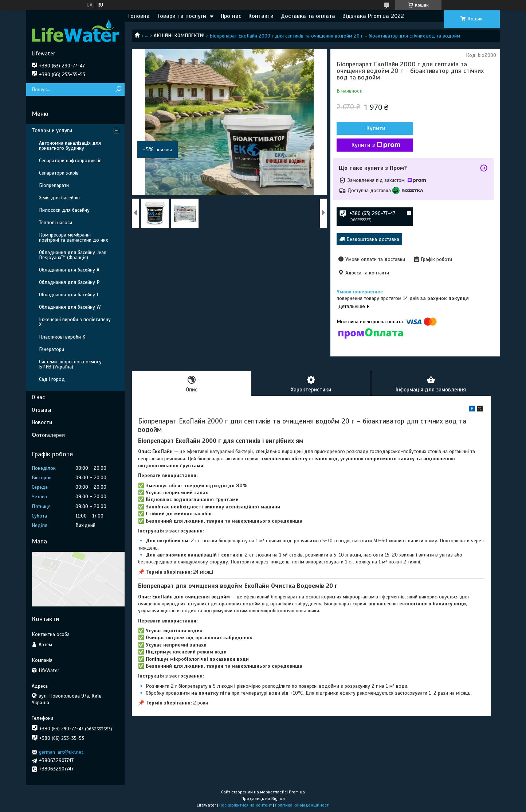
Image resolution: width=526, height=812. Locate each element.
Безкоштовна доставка (373, 239)
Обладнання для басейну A (69, 270)
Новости (42, 422)
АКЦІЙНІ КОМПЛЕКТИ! (179, 36)
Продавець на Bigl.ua (263, 799)
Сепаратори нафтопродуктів (70, 161)
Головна (139, 16)
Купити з (376, 145)
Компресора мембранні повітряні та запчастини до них (73, 237)
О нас (38, 397)
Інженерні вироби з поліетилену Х (75, 322)
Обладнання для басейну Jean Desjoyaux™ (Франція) (73, 255)
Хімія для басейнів (59, 198)
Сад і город (52, 379)
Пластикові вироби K (62, 337)
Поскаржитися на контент (246, 805)
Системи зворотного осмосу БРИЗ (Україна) (70, 364)
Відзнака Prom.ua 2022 (373, 16)
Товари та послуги (182, 16)
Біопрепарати (54, 185)
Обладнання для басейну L (69, 295)
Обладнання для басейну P (69, 282)
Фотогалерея (48, 435)
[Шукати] (118, 89)
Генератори (52, 349)
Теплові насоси (56, 222)
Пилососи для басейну (64, 210)
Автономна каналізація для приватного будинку (70, 146)
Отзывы (42, 410)
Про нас (231, 16)
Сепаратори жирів (59, 173)
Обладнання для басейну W (70, 307)
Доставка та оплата (308, 16)
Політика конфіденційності (302, 805)
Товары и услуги (52, 130)
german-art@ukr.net (61, 752)
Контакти (261, 16)
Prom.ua (297, 792)
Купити (376, 128)
